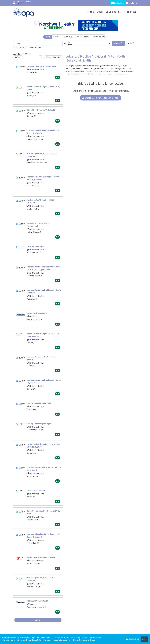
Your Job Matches (83, 37)
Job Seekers (117, 3)
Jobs (100, 12)
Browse (56, 37)
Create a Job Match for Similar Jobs (101, 98)
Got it (144, 639)
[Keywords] (38, 43)
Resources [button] (130, 12)
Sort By (17, 57)
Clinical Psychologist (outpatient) (41, 66)
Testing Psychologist (36, 490)
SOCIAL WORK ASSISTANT (37, 601)
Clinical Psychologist (36, 246)
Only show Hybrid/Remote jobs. (29, 47)
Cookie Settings (133, 639)
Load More (38, 620)
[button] (131, 43)
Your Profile (113, 12)
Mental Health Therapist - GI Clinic (41, 557)
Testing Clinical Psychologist (39, 403)
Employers (132, 3)
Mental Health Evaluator (37, 313)
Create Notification (53, 57)
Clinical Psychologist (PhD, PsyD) (41, 110)
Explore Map (67, 37)
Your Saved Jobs (99, 37)
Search (48, 37)
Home (91, 12)
